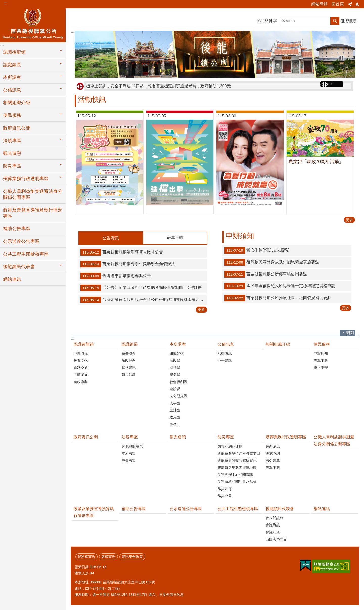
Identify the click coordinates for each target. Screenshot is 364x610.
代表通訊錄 (275, 518)
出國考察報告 (276, 539)
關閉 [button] (350, 333)
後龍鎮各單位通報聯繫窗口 (239, 453)
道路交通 (81, 367)
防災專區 (226, 437)
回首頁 (338, 4)
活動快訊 (92, 100)
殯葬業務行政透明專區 (286, 437)
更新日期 (82, 567)
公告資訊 (111, 238)
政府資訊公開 (17, 128)
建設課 (175, 389)
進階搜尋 (349, 21)
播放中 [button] (326, 84)
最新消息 (273, 446)
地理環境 (81, 353)
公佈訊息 (226, 344)
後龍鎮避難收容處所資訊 (237, 460)
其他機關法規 (132, 446)
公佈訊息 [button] (12, 90)
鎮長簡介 (129, 353)
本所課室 (178, 344)
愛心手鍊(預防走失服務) (257, 250)
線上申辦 (321, 367)
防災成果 (225, 496)
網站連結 (12, 279)
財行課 (175, 367)
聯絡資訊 (129, 367)
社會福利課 (178, 382)
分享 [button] (350, 4)
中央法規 (129, 460)
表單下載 (175, 237)
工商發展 (81, 374)
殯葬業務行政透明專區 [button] (26, 179)
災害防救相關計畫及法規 (237, 481)
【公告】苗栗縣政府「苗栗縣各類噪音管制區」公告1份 (141, 288)
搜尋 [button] (335, 21)
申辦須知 (240, 236)
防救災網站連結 (230, 446)
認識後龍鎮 (84, 344)
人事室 (175, 403)
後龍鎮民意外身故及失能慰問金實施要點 (272, 262)
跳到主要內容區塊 (3, 3)
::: (5, 3)
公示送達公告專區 (21, 241)
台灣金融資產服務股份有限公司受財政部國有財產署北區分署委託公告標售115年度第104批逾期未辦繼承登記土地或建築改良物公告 (144, 300)
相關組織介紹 (17, 103)
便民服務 (322, 344)
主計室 (175, 410)
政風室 (175, 417)
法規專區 (130, 437)
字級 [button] (357, 4)
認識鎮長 (130, 344)
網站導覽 (320, 4)
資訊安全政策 (132, 556)
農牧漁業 (81, 382)
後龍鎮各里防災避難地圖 (237, 467)
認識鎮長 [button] (12, 65)
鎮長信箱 (129, 374)
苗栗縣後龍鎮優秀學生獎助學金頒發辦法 (128, 264)
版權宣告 (108, 556)
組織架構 (177, 353)
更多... (175, 424)
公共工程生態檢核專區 (26, 254)
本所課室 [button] (12, 77)
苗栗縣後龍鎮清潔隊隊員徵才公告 (122, 252)
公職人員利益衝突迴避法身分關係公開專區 (33, 194)
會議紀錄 (273, 532)
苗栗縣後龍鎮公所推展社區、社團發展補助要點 (278, 298)
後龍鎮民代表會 (280, 508)
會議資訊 (273, 525)
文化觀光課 (178, 396)
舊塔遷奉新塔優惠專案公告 (116, 276)
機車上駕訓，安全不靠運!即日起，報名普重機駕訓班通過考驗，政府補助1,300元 (158, 86)
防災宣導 (225, 489)
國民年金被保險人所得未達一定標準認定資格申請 (280, 286)
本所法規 (129, 453)
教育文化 (81, 360)
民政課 (175, 360)
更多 (349, 220)
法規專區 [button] (12, 141)
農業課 (175, 374)
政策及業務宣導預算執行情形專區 (33, 213)
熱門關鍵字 (267, 21)
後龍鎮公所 (33, 25)
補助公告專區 (17, 229)
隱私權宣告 (86, 556)
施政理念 (129, 360)
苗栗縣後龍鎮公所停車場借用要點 (266, 274)
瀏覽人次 (82, 573)
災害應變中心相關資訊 (235, 474)
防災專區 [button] (12, 166)
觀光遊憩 (12, 153)
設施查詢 (273, 453)
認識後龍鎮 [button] (14, 52)
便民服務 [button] (12, 115)
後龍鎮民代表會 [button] (19, 267)
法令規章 (273, 460)
